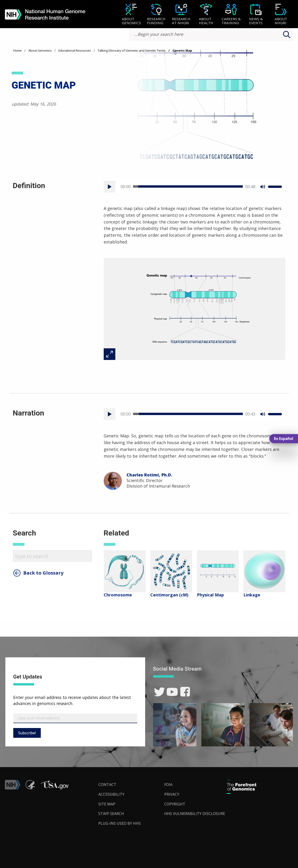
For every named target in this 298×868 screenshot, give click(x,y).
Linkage (252, 595)
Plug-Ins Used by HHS (120, 823)
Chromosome (118, 595)
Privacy (172, 794)
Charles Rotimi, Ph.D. (149, 475)
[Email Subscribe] (75, 718)
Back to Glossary (43, 573)
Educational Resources (75, 50)
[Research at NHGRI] (181, 15)
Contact (107, 785)
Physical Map (210, 595)
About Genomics (40, 50)
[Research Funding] (156, 15)
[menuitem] (131, 14)
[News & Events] (256, 15)
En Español (284, 439)
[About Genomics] (131, 15)
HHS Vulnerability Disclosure (195, 814)
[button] (54, 788)
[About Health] (206, 15)
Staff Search (111, 814)
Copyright (175, 804)
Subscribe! (27, 733)
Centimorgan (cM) (169, 595)
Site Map (107, 804)
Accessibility (111, 794)
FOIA (168, 785)
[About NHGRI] (281, 15)
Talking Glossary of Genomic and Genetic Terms (132, 50)
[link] (159, 692)
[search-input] (211, 35)
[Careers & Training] (231, 15)
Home (17, 50)
